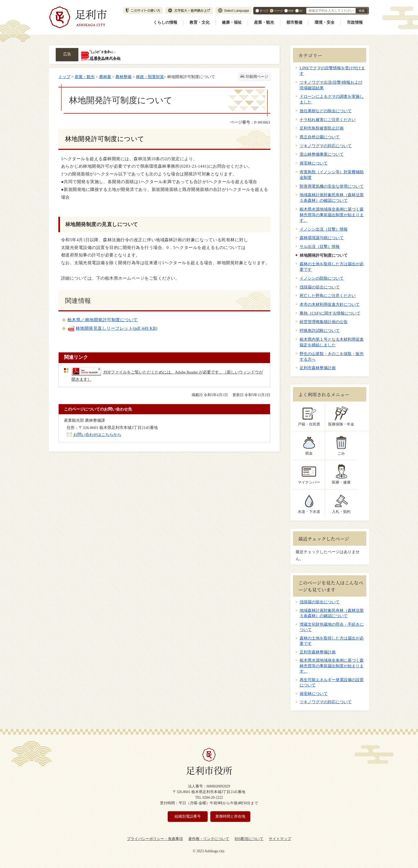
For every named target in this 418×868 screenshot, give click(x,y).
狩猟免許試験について (320, 330)
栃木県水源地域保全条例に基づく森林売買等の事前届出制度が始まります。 (332, 215)
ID (301, 11)
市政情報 (355, 22)
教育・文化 (200, 22)
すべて (264, 11)
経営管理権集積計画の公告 (324, 322)
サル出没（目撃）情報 (320, 246)
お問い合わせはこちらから (97, 434)
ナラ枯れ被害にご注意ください (328, 120)
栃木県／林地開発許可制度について (103, 320)
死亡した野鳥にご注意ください (328, 296)
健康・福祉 (232, 22)
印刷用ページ (257, 77)
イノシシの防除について (322, 278)
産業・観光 (264, 22)
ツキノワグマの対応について (326, 146)
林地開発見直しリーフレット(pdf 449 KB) (112, 328)
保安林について (314, 163)
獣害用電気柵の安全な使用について (332, 186)
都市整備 (294, 22)
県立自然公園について (320, 137)
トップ (64, 77)
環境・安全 (325, 22)
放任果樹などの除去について (326, 111)
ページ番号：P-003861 (250, 122)
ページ (278, 11)
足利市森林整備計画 (318, 368)
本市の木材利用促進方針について (330, 304)
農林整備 (123, 77)
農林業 (105, 77)
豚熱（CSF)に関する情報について (330, 313)
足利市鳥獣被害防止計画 (322, 128)
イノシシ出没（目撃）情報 (324, 229)
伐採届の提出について (320, 287)
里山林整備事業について (322, 154)
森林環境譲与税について (322, 238)
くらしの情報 (165, 22)
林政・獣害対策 (150, 77)
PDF (291, 11)
